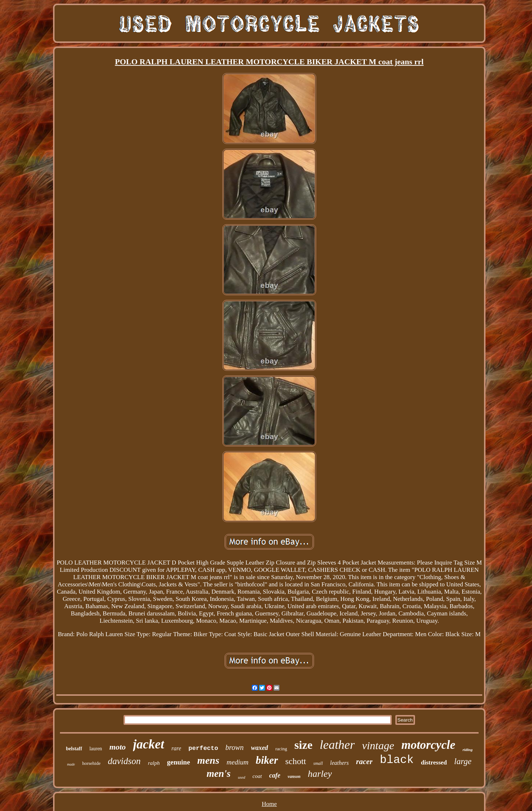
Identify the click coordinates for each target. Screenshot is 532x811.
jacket (149, 744)
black (397, 760)
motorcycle (428, 745)
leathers (339, 763)
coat (257, 776)
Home (269, 804)
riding (468, 750)
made (71, 764)
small (318, 763)
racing (281, 749)
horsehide (91, 763)
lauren (96, 749)
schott (296, 761)
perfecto (203, 748)
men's (219, 774)
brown (234, 747)
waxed (260, 748)
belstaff (74, 749)
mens (208, 760)
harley (320, 774)
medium (238, 762)
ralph (154, 763)
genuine (179, 762)
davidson (124, 761)
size (303, 745)
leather (337, 745)
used (242, 777)
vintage (378, 745)
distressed (434, 762)
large (463, 761)
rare (176, 748)
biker (267, 760)
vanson (294, 776)
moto (118, 747)
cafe (275, 775)
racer (364, 762)
